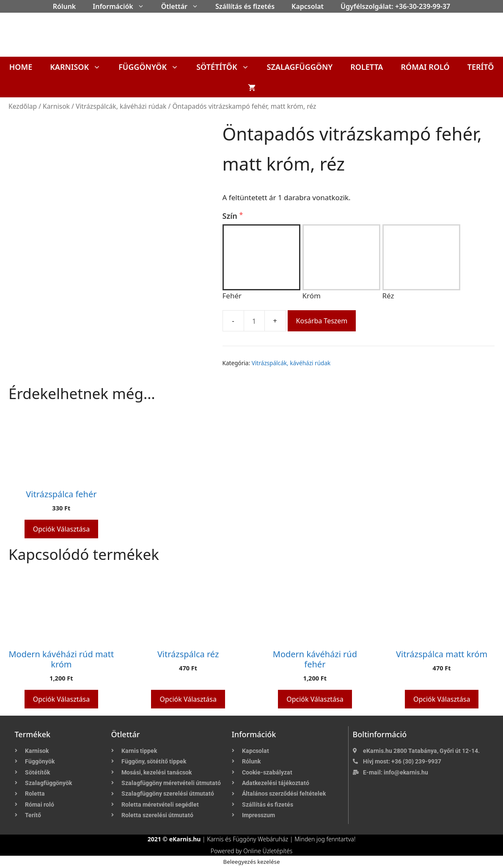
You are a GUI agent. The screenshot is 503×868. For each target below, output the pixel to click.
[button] (143, 6)
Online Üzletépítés (268, 851)
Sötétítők (227, 67)
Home (21, 67)
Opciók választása (61, 529)
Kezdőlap (23, 106)
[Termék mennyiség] (254, 321)
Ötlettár (184, 6)
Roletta (367, 67)
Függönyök (153, 67)
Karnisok (80, 67)
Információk (122, 6)
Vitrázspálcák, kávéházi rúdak (121, 106)
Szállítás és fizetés (245, 6)
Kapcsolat (308, 6)
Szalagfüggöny (300, 67)
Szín (231, 216)
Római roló (425, 67)
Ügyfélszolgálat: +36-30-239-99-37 (395, 6)
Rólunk (65, 6)
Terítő (481, 67)
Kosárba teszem (322, 321)
